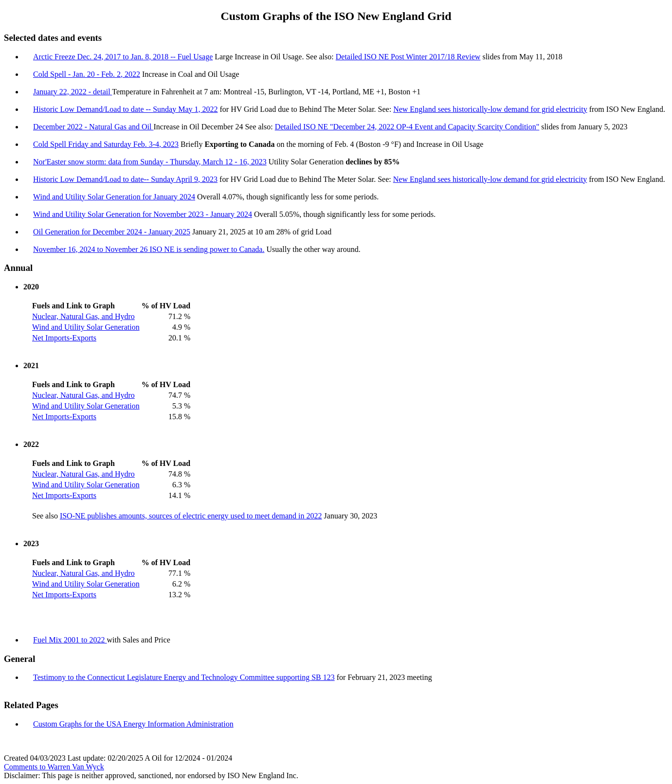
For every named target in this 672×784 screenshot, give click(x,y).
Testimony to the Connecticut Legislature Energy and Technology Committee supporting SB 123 (184, 677)
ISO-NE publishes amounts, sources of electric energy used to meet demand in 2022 (191, 516)
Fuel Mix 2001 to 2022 (70, 640)
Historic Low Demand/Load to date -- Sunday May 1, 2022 (125, 109)
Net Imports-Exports (64, 338)
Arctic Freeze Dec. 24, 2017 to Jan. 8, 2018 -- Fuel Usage (123, 57)
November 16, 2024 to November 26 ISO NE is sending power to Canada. (149, 249)
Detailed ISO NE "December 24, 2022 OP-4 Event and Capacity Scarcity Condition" (407, 127)
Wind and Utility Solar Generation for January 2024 (114, 197)
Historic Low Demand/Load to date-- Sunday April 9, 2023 (125, 179)
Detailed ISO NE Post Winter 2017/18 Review (408, 57)
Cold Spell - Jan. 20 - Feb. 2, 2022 (87, 74)
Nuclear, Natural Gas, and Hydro (83, 316)
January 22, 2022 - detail (73, 92)
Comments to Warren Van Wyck (54, 767)
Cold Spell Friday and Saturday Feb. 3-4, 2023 (106, 144)
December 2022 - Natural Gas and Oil (93, 127)
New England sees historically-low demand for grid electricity (490, 109)
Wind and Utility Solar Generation (86, 327)
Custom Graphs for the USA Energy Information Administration (133, 724)
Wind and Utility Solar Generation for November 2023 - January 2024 (143, 214)
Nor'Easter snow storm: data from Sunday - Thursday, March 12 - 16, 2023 (150, 162)
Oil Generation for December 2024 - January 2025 (112, 232)
